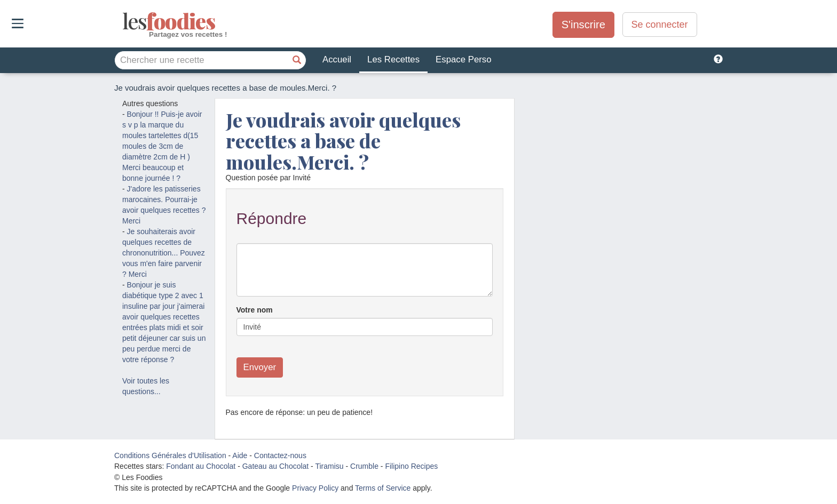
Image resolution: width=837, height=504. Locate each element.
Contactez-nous (280, 455)
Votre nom (255, 310)
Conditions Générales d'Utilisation (170, 455)
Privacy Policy (315, 488)
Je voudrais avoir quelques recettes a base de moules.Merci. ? (343, 141)
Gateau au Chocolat (276, 466)
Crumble (364, 466)
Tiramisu (329, 466)
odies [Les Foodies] (124, 21)
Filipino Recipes (411, 466)
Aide (240, 455)
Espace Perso (463, 59)
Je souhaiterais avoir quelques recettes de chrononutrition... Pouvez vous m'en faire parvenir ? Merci (164, 253)
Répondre (272, 218)
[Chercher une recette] (297, 60)
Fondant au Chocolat (201, 466)
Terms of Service (383, 488)
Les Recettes (393, 59)
